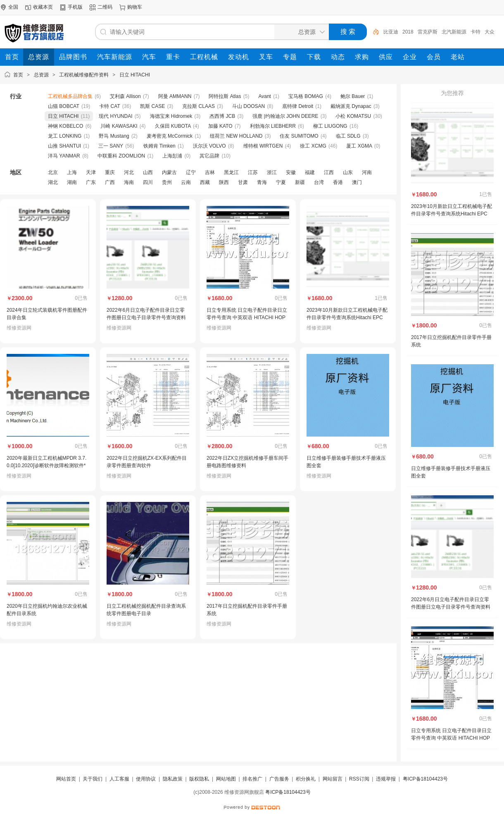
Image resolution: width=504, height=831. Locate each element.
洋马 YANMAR (64, 156)
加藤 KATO (220, 126)
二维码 (105, 7)
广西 (110, 182)
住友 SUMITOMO (299, 136)
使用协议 (146, 779)
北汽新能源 (454, 32)
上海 (72, 172)
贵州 (167, 182)
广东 (91, 182)
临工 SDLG (348, 136)
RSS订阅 (359, 779)
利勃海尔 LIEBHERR (273, 126)
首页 (18, 75)
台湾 (319, 182)
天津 (91, 172)
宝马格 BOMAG (306, 96)
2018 (408, 32)
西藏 (205, 182)
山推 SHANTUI (64, 146)
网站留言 (333, 779)
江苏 (253, 172)
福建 (310, 172)
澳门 (357, 182)
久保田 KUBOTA (173, 126)
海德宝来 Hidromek (171, 116)
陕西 (224, 182)
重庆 (110, 172)
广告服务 (279, 779)
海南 (129, 182)
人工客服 (119, 779)
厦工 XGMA (359, 146)
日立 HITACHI (135, 75)
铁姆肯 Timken (159, 146)
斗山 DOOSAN (248, 106)
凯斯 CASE (152, 106)
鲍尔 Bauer (353, 96)
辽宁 (191, 172)
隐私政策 (173, 779)
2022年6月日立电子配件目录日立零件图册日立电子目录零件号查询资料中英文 (146, 318)
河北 (129, 172)
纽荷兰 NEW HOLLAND (236, 136)
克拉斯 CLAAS (199, 106)
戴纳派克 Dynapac (351, 106)
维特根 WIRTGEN (263, 146)
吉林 (210, 172)
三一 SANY (111, 146)
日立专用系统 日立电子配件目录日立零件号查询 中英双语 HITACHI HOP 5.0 (247, 318)
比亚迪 (391, 32)
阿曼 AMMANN (175, 96)
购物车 (135, 7)
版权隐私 (199, 779)
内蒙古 (169, 172)
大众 (490, 32)
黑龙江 (231, 172)
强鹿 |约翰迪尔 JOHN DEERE (285, 116)
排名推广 (252, 779)
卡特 (475, 32)
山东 (348, 172)
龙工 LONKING (65, 136)
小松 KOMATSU (353, 116)
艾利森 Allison (125, 96)
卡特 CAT (109, 106)
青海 (262, 182)
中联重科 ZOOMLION (121, 156)
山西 (148, 172)
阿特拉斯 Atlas (225, 96)
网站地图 (226, 779)
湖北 (53, 182)
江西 (329, 172)
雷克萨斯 (428, 32)
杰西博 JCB (222, 116)
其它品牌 (209, 156)
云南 (186, 182)
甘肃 (243, 182)
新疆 (300, 182)
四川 (148, 182)
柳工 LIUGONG (330, 126)
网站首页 (66, 779)
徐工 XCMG (313, 146)
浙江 (272, 172)
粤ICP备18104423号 (425, 779)
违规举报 (386, 779)
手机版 (75, 7)
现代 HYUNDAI (115, 116)
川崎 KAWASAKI (119, 126)
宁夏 (281, 182)
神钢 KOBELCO (65, 126)
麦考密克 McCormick (170, 136)
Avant (264, 96)
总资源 (41, 75)
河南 (367, 172)
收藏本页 (43, 7)
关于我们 (93, 779)
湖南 (72, 182)
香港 (338, 182)
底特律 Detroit (298, 106)
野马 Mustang (114, 136)
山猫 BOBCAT (64, 106)
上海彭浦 (172, 156)
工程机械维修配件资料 (84, 75)
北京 (53, 172)
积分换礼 (306, 779)
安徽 (291, 172)
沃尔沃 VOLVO (209, 146)
